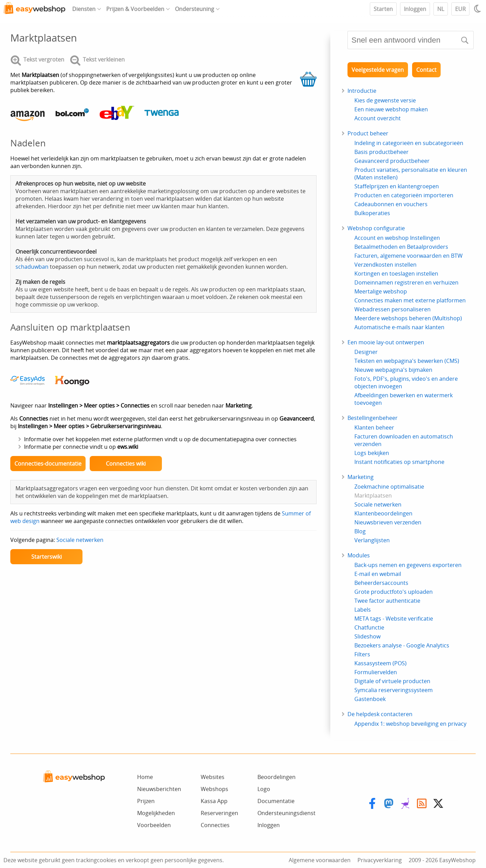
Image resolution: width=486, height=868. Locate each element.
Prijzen (146, 801)
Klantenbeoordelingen (383, 513)
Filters (362, 654)
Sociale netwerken (80, 540)
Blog (360, 531)
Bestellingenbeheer (373, 418)
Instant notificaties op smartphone (399, 462)
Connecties (215, 825)
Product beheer (368, 133)
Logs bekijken (372, 453)
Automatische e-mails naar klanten (399, 327)
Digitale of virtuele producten (392, 681)
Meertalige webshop (381, 291)
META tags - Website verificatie (394, 619)
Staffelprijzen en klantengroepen (397, 186)
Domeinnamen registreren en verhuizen (406, 282)
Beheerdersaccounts (381, 583)
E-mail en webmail (378, 574)
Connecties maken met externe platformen (410, 300)
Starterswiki (47, 557)
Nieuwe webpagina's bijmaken (393, 370)
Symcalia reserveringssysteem (394, 690)
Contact (426, 70)
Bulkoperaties (372, 213)
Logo (264, 789)
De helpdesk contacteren (380, 714)
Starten (383, 9)
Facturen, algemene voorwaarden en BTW (408, 256)
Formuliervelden (376, 672)
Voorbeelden (154, 825)
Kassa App (214, 801)
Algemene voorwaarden (320, 860)
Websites (213, 777)
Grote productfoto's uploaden (394, 592)
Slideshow (367, 636)
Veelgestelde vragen (378, 70)
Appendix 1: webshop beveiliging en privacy (410, 724)
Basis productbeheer (382, 152)
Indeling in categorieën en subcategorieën (409, 143)
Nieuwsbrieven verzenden (388, 522)
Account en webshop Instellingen (397, 238)
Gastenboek (370, 699)
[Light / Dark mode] (478, 9)
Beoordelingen (277, 777)
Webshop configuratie (376, 228)
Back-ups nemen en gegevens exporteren (408, 565)
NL (441, 9)
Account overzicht (378, 118)
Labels (363, 610)
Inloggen (415, 9)
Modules (359, 555)
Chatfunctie (369, 627)
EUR (460, 9)
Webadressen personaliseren (393, 309)
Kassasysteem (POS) (380, 663)
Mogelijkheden (156, 813)
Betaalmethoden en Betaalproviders (401, 247)
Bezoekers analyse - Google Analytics (402, 645)
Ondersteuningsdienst (286, 813)
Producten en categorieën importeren (404, 195)
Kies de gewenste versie (385, 100)
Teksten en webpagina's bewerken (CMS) (407, 361)
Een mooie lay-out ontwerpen (386, 342)
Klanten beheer (374, 427)
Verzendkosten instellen (385, 265)
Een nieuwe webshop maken (391, 109)
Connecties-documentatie (48, 464)
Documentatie (276, 801)
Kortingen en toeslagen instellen (396, 274)
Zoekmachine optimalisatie (389, 487)
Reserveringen (219, 813)
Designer (366, 352)
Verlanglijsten (372, 540)
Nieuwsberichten (159, 789)
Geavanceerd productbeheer (392, 161)
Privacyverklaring (380, 860)
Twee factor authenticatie (387, 601)
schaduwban (32, 267)
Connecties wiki (126, 464)
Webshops (214, 789)
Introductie (362, 91)
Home (145, 777)
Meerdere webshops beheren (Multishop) (408, 318)
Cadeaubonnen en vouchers (391, 204)
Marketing (361, 477)
